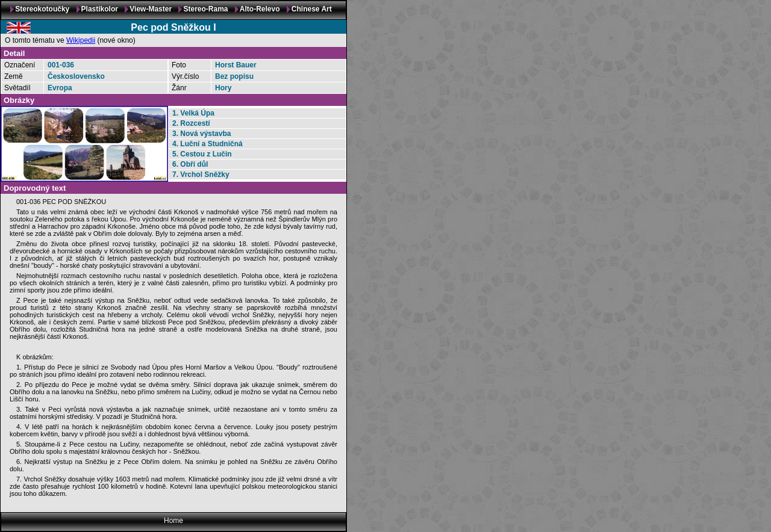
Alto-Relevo (260, 9)
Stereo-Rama (205, 9)
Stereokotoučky (42, 9)
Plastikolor (100, 9)
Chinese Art (312, 9)
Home (173, 521)
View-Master (151, 9)
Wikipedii (81, 40)
